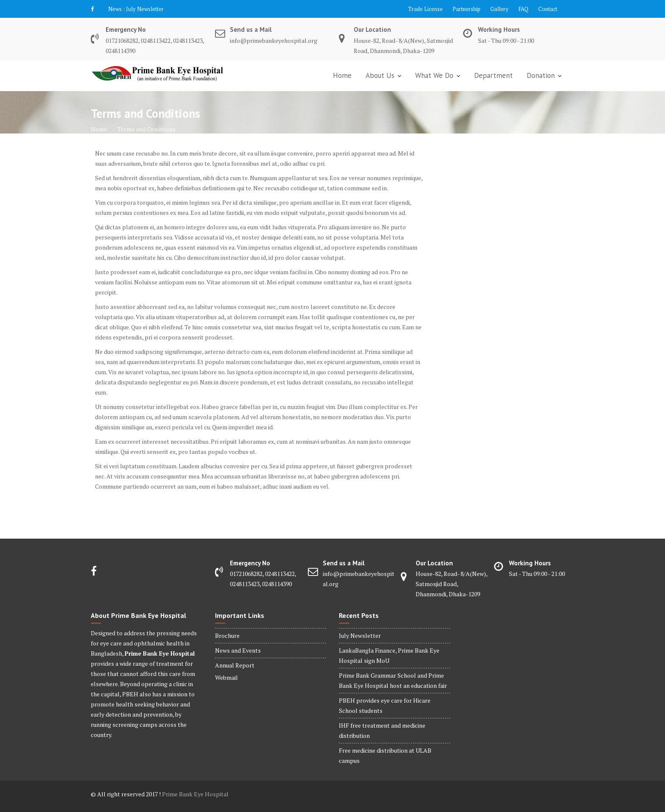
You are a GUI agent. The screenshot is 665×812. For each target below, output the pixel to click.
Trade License (425, 9)
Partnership (467, 9)
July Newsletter (145, 9)
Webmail (226, 677)
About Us (380, 75)
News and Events (238, 650)
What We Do (434, 75)
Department (493, 75)
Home (342, 75)
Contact (548, 9)
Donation (541, 75)
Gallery (499, 9)
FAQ (523, 9)
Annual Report (235, 665)
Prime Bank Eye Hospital (195, 794)
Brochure (227, 635)
